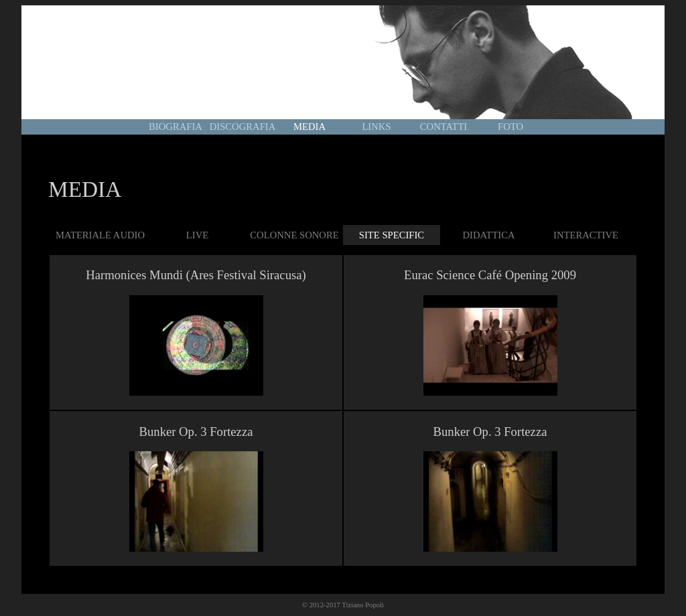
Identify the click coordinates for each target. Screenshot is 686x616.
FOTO (510, 127)
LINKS (376, 127)
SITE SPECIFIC (392, 235)
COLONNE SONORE (294, 235)
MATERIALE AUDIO (100, 235)
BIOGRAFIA (176, 127)
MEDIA (310, 127)
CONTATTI (443, 127)
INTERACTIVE (586, 235)
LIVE (197, 235)
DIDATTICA (488, 235)
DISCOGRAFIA (243, 127)
